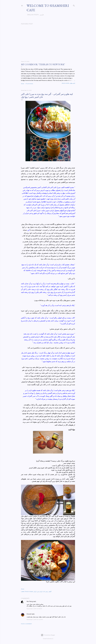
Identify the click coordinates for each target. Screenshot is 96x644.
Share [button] (23, 84)
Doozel (29, 614)
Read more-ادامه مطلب (68, 83)
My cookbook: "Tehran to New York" (43, 64)
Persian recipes (29, 592)
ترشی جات (45, 592)
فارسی (41, 15)
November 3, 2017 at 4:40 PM (35, 620)
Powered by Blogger (48, 635)
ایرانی (35, 592)
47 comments (29, 84)
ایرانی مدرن (40, 592)
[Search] (74, 5)
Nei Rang (30, 601)
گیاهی (50, 592)
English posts (32, 15)
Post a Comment (26, 624)
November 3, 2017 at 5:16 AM (34, 609)
